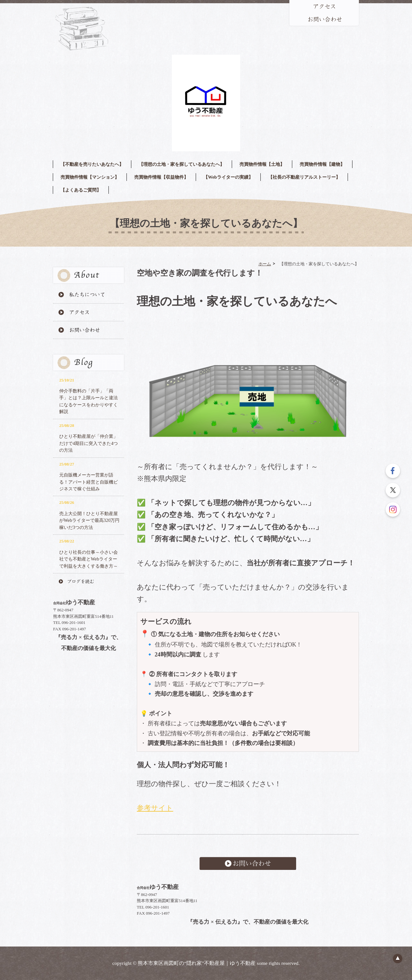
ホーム (265, 264)
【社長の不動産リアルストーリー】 (304, 177)
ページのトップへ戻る (398, 958)
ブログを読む (89, 581)
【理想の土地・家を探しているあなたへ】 (182, 164)
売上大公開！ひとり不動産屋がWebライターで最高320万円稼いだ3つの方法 (89, 520)
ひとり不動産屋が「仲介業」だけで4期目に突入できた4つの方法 (89, 443)
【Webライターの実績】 (228, 177)
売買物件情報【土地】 (262, 164)
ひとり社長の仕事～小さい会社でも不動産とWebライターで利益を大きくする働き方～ (89, 559)
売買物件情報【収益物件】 (161, 177)
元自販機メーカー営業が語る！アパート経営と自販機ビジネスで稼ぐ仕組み (89, 482)
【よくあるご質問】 (81, 190)
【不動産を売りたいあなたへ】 (92, 164)
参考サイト (155, 808)
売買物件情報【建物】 (322, 164)
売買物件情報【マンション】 (90, 177)
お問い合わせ (248, 863)
